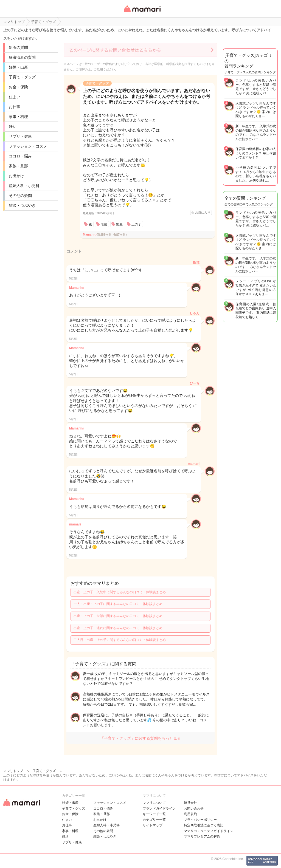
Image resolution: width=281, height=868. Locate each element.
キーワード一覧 (154, 814)
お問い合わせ (194, 808)
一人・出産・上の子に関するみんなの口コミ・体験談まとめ (118, 604)
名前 (104, 224)
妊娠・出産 (18, 67)
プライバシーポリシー (200, 820)
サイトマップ (153, 825)
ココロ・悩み (20, 156)
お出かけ (16, 176)
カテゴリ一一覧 (154, 820)
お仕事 (15, 107)
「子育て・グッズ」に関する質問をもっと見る (140, 738)
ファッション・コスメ (28, 146)
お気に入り (203, 213)
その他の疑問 (20, 196)
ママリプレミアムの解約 (202, 836)
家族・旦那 (18, 166)
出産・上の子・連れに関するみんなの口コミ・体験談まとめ (118, 628)
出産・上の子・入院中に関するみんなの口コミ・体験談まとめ (120, 592)
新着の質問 (18, 47)
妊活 (13, 126)
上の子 (136, 224)
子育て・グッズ (22, 77)
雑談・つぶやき (22, 205)
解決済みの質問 (22, 57)
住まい (15, 97)
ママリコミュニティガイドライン (209, 831)
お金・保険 (18, 87)
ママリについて (154, 803)
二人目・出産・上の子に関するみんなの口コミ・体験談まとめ (120, 640)
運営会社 (190, 803)
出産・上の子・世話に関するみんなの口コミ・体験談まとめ (118, 616)
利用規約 (190, 814)
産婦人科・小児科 (24, 186)
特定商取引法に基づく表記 (204, 825)
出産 (119, 224)
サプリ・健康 (20, 136)
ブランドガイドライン (159, 808)
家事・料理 (18, 117)
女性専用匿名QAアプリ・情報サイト (142, 13)
